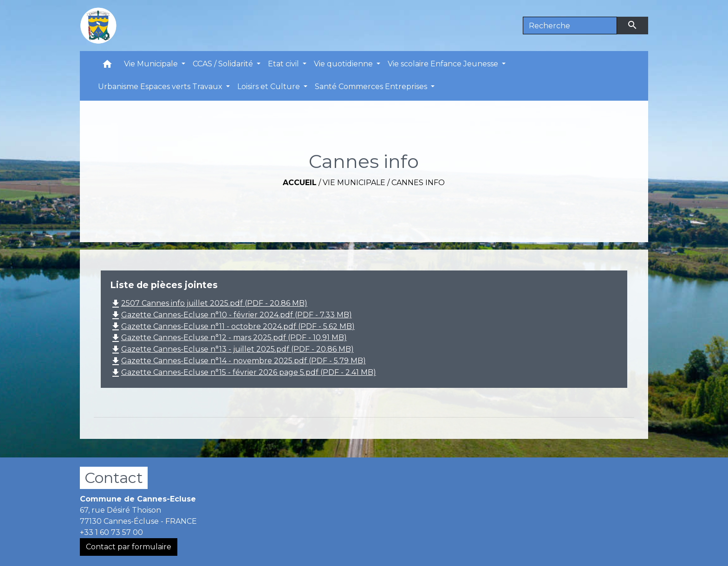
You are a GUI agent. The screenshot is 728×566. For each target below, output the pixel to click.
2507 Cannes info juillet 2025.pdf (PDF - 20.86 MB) (209, 303)
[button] (107, 66)
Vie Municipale (354, 183)
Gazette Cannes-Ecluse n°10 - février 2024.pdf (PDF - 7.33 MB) (231, 315)
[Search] (570, 26)
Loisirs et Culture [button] (270, 87)
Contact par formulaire (129, 547)
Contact (114, 478)
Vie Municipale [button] (152, 64)
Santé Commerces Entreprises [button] (372, 87)
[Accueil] (98, 26)
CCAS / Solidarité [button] (224, 64)
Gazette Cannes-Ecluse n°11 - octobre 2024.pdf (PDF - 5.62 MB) (232, 326)
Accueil (300, 183)
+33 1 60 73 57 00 (111, 532)
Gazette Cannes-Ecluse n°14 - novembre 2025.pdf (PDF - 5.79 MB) (238, 361)
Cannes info (418, 183)
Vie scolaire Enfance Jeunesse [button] (444, 64)
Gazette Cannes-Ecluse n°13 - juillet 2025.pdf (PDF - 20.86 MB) (232, 349)
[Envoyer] (633, 26)
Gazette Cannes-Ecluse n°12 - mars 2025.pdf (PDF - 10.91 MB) (228, 338)
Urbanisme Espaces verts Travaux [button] (161, 87)
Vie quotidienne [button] (344, 64)
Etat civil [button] (284, 64)
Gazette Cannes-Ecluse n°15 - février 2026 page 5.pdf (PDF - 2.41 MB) (243, 372)
